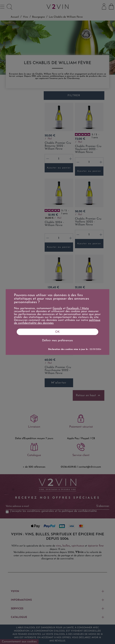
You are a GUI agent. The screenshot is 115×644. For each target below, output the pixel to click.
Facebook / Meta (78, 308)
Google (57, 308)
